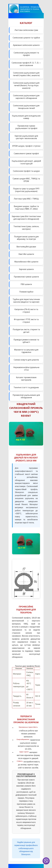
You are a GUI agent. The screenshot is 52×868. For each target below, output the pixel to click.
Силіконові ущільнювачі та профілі (26, 54)
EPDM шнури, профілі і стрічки (26, 146)
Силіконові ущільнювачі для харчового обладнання (26, 97)
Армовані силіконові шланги (26, 45)
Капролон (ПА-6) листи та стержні (26, 311)
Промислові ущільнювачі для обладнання (26, 396)
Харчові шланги (26, 269)
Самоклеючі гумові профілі (26, 153)
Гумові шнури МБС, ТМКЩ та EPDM (26, 180)
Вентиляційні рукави (26, 247)
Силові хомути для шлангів (26, 360)
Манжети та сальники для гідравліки (26, 351)
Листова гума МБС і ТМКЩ (26, 199)
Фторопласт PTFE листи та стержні (26, 321)
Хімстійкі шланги (26, 254)
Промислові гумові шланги (26, 277)
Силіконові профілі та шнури (26, 171)
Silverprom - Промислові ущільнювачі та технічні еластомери (30, 9)
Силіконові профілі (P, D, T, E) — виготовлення (26, 64)
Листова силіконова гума (26, 30)
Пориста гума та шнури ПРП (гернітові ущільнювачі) (26, 190)
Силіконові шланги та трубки (26, 38)
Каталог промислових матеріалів (26, 379)
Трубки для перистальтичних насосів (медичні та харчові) (26, 301)
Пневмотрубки (26, 292)
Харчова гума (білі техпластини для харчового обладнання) (26, 218)
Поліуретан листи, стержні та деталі (26, 331)
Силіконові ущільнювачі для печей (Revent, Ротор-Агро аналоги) (26, 85)
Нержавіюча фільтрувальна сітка (26, 369)
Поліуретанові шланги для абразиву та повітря (26, 238)
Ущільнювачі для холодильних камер (26, 117)
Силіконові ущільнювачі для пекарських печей (26, 107)
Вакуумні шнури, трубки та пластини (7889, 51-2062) (26, 208)
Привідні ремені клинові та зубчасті (26, 341)
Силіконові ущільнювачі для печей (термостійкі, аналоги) (26, 74)
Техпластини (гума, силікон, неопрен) (26, 228)
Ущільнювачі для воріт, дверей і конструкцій (26, 162)
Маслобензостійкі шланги (26, 262)
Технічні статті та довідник (26, 387)
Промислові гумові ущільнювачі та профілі (26, 127)
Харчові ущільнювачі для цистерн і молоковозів (26, 137)
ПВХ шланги (26, 284)
